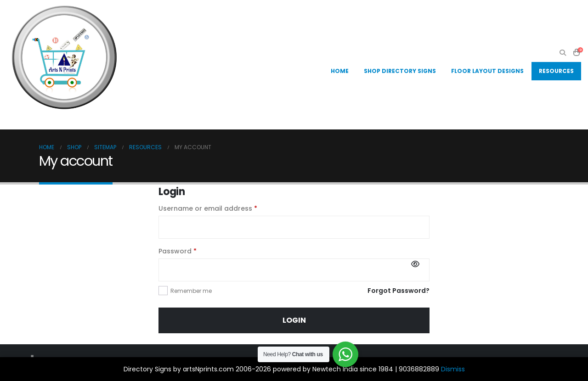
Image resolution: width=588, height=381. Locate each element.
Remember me (191, 291)
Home (340, 71)
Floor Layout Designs (487, 71)
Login (294, 320)
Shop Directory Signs (400, 71)
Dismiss (453, 369)
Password (192, 251)
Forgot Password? (399, 291)
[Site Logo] (64, 57)
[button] (563, 53)
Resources (556, 71)
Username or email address (223, 208)
